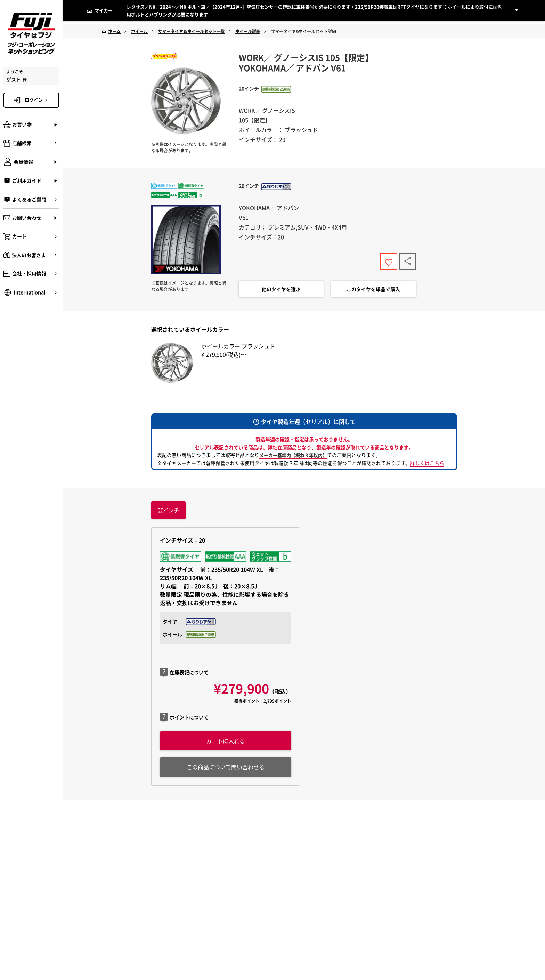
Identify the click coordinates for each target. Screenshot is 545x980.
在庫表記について (184, 674)
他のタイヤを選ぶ (281, 291)
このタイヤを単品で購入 (373, 291)
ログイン (37, 100)
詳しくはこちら (427, 464)
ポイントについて (184, 719)
